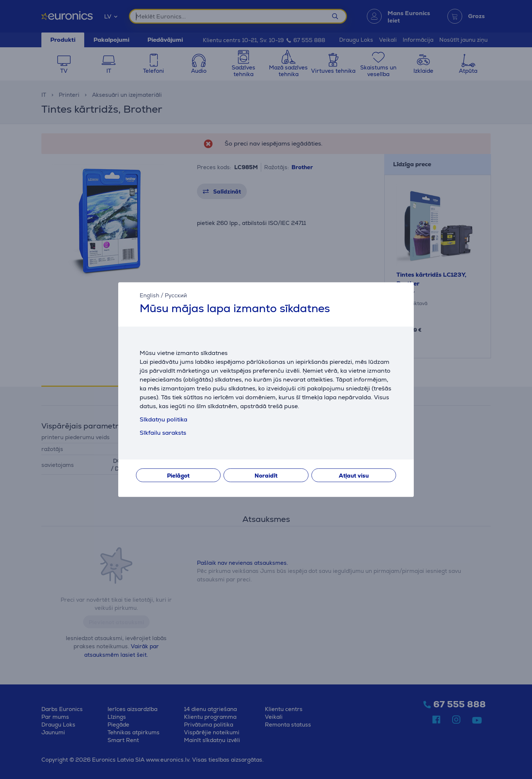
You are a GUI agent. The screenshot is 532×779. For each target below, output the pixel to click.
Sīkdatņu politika (163, 419)
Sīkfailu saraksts (163, 433)
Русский (176, 295)
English (149, 295)
